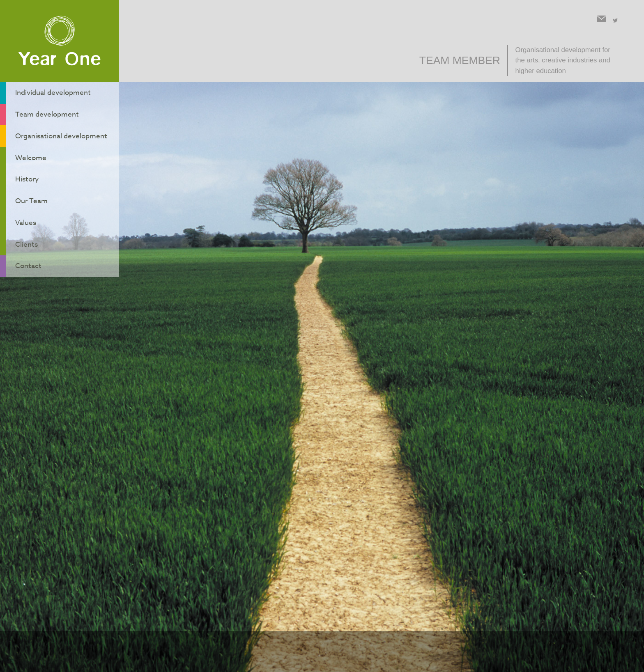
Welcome (29, 145)
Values (24, 200)
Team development (47, 109)
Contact (27, 236)
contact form (495, 459)
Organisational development (62, 127)
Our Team (30, 181)
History (26, 163)
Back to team (402, 483)
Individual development (54, 91)
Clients (25, 218)
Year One (60, 41)
